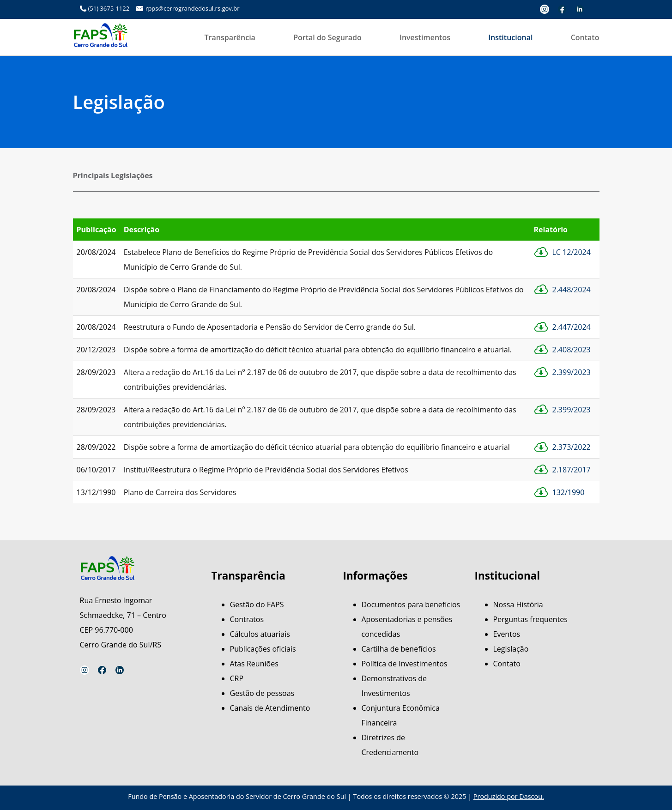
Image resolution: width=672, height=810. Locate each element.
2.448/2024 (572, 290)
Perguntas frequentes (530, 619)
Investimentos (425, 37)
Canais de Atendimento (270, 708)
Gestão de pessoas (262, 693)
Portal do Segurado (327, 37)
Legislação (511, 649)
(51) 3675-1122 (109, 8)
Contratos (247, 619)
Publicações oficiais (263, 649)
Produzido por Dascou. (509, 796)
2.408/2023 (572, 350)
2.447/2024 (572, 327)
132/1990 (569, 492)
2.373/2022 (572, 447)
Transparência (230, 37)
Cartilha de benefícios (399, 649)
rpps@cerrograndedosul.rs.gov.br (192, 8)
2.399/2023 (572, 372)
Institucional (510, 37)
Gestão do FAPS (257, 604)
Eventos (507, 634)
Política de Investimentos (405, 664)
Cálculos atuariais (260, 634)
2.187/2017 (572, 470)
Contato (585, 37)
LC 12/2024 (572, 252)
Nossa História (518, 604)
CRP (237, 678)
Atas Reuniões (254, 664)
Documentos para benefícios (411, 604)
